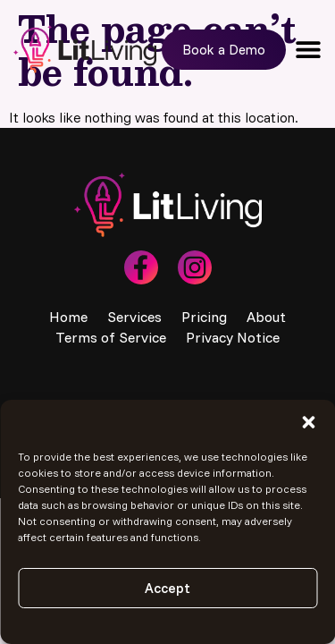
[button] (308, 422)
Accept (167, 588)
